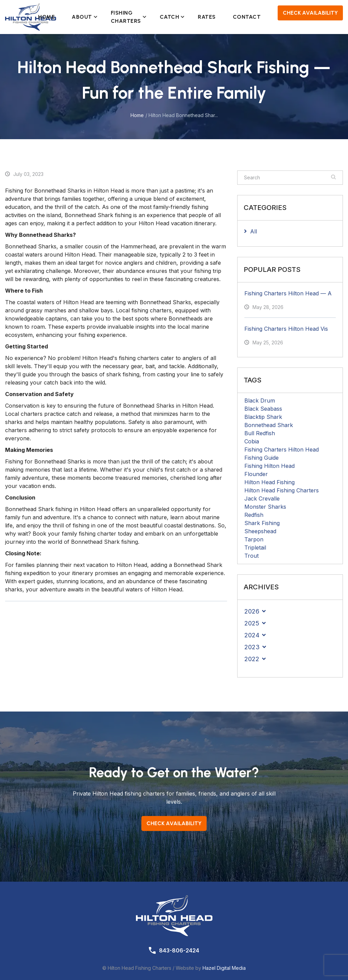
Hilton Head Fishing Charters (282, 490)
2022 (252, 659)
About (83, 17)
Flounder (256, 474)
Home (46, 17)
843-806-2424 (179, 950)
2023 (252, 647)
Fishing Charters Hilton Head (282, 450)
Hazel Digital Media (224, 968)
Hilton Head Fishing (269, 482)
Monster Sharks (265, 507)
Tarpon (254, 539)
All (254, 231)
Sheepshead (260, 531)
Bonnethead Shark (269, 425)
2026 (252, 611)
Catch (170, 17)
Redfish (254, 515)
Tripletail (255, 548)
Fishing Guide (262, 458)
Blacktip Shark (263, 417)
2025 (252, 623)
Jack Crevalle (262, 499)
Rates (207, 17)
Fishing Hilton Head (269, 466)
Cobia (252, 441)
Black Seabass (263, 409)
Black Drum (260, 401)
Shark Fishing (262, 523)
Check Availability (310, 13)
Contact (247, 17)
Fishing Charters (127, 17)
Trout (251, 556)
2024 (252, 635)
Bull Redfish (260, 433)
